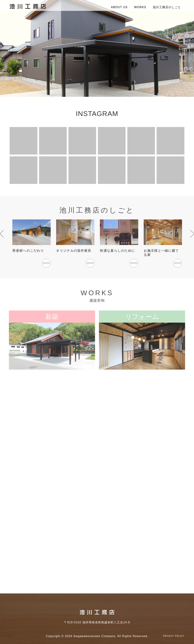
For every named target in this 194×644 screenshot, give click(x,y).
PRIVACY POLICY (174, 636)
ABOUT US (119, 7)
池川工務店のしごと (167, 7)
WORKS (140, 7)
